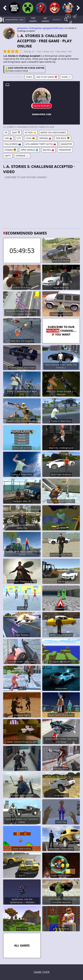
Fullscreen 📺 (13, 144)
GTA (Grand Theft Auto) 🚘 (41, 144)
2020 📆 (16, 132)
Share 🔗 (66, 77)
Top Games (33, 20)
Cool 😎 (30, 138)
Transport (65, 150)
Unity (8, 156)
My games (45, 20)
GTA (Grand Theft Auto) (53, 28)
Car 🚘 (8, 138)
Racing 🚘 (48, 150)
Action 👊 (30, 132)
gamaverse (22, 28)
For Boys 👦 (63, 138)
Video (29, 77)
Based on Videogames (53, 132)
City (19, 138)
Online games (35, 28)
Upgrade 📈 (22, 156)
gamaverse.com (14, 20)
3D (6, 132)
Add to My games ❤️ (47, 77)
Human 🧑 (10, 150)
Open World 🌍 (29, 150)
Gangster (66, 144)
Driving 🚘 (45, 138)
